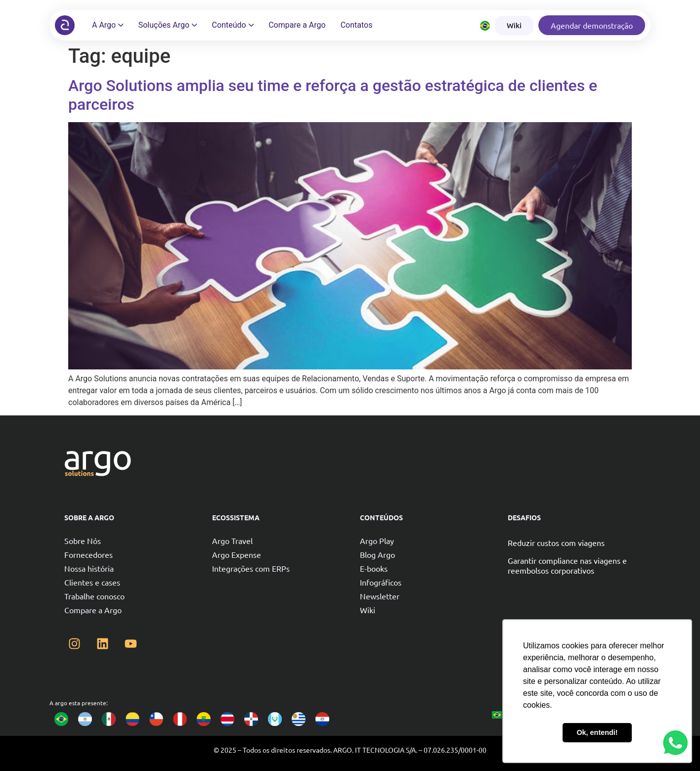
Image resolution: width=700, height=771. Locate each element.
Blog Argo (377, 554)
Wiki (368, 610)
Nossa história (89, 568)
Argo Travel (232, 541)
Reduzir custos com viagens (556, 543)
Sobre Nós (83, 541)
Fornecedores (88, 554)
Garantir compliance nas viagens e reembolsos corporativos (567, 565)
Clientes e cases (92, 582)
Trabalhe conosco (94, 596)
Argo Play (377, 541)
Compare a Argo (93, 610)
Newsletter (380, 596)
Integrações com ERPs (251, 568)
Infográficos (381, 582)
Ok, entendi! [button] (597, 732)
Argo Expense (237, 554)
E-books (374, 568)
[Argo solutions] (65, 25)
